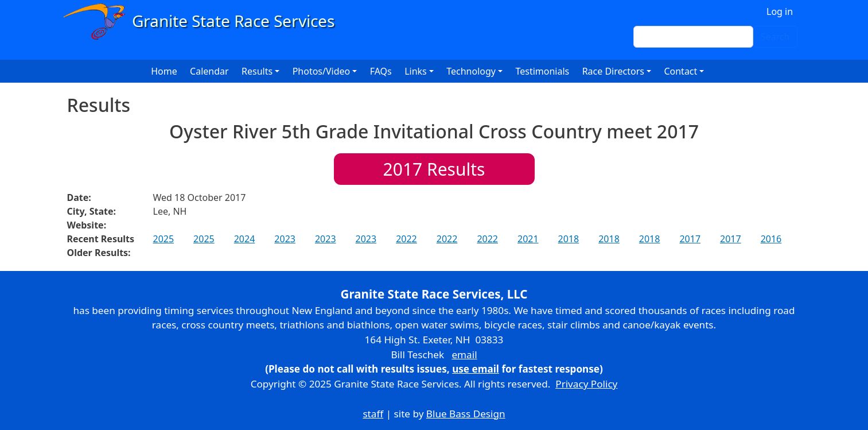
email (464, 355)
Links (416, 71)
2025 (164, 239)
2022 (406, 239)
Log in (780, 11)
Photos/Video (322, 71)
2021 (528, 239)
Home (164, 71)
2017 (690, 239)
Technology (471, 71)
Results (434, 169)
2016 (771, 239)
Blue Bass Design (466, 414)
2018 (569, 239)
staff (373, 414)
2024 (245, 239)
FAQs (381, 71)
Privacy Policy (586, 384)
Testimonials (542, 71)
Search (775, 37)
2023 (285, 239)
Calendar (209, 71)
